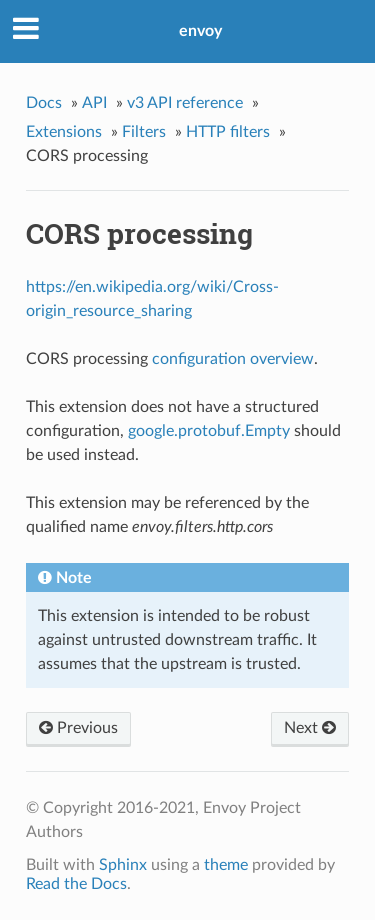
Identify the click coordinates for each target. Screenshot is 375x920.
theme (226, 865)
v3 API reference (185, 103)
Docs (44, 103)
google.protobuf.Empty (209, 431)
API (94, 103)
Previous (78, 728)
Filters (144, 132)
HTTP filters (228, 132)
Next (310, 728)
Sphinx (123, 865)
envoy (200, 31)
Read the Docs (76, 884)
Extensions (64, 132)
